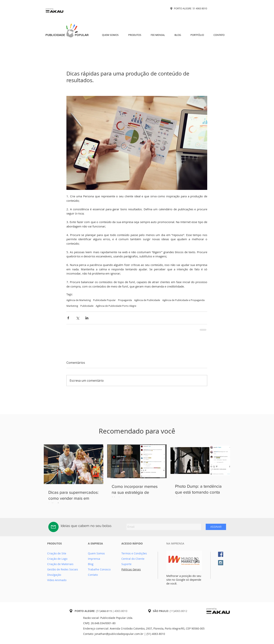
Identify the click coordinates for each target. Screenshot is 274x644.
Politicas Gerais (131, 569)
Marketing (72, 306)
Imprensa (94, 559)
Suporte (126, 564)
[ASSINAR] (216, 527)
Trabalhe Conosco (99, 569)
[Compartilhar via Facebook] (68, 318)
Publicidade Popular (104, 300)
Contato (93, 575)
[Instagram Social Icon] (221, 563)
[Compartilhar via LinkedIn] (87, 318)
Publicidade (87, 306)
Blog (91, 564)
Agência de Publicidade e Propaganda (183, 300)
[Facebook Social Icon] (221, 554)
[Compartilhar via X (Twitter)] (78, 318)
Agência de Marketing (79, 300)
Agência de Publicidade (147, 300)
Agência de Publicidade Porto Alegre (116, 306)
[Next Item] (196, 561)
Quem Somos (96, 553)
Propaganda (125, 300)
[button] (135, 35)
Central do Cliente (133, 559)
